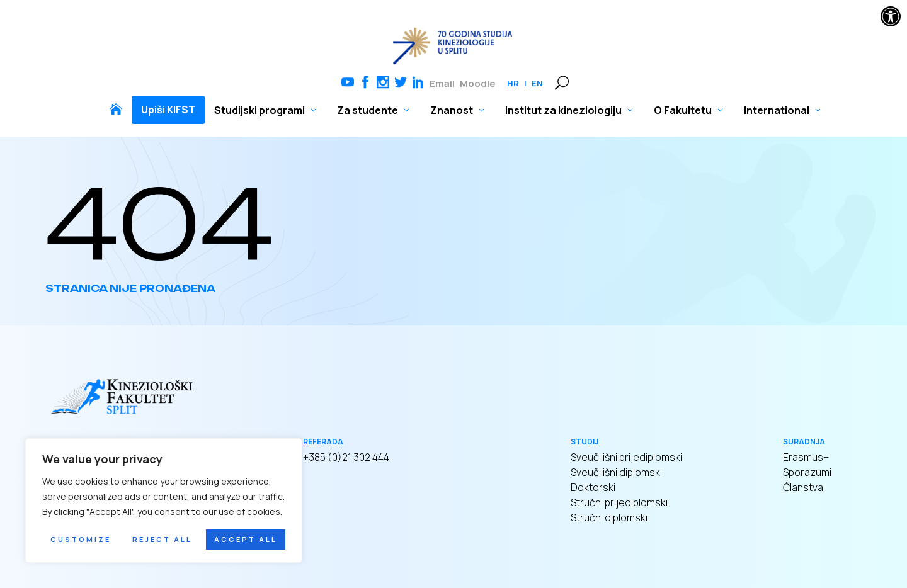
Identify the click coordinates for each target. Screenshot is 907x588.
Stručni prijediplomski (619, 502)
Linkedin (418, 83)
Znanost (452, 110)
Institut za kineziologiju (563, 110)
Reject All (162, 539)
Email (442, 83)
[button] (891, 16)
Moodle (478, 83)
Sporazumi (807, 472)
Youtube (348, 83)
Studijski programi (260, 110)
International (777, 110)
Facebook (365, 83)
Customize (81, 539)
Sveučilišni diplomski (616, 472)
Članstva (803, 487)
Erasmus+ (806, 457)
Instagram (383, 83)
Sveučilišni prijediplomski (626, 457)
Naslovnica (116, 110)
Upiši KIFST (168, 110)
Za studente (368, 110)
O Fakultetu (683, 110)
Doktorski (593, 487)
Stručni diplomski (609, 517)
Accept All (246, 539)
